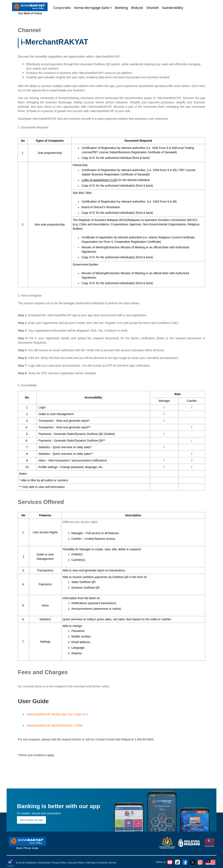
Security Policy (76, 863)
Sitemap (91, 863)
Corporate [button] (62, 8)
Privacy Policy (59, 863)
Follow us (161, 862)
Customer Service (107, 863)
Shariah (153, 8)
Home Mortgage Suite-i (93, 8)
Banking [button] (121, 8)
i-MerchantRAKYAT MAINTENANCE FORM (54, 726)
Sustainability (173, 8)
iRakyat (137, 8)
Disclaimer (44, 863)
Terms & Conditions (26, 863)
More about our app (31, 820)
